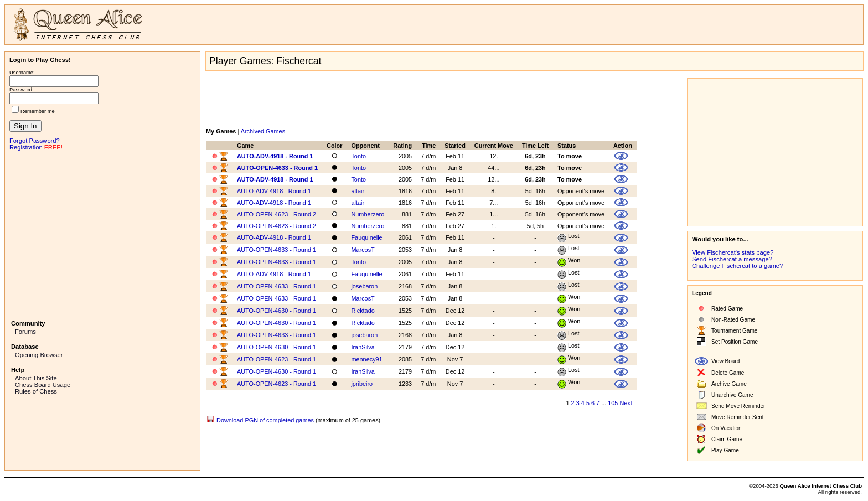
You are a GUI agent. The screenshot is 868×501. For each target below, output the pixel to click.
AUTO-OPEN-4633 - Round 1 (277, 168)
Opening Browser (39, 355)
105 (613, 403)
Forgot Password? (35, 141)
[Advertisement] (102, 234)
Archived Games (263, 131)
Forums (25, 332)
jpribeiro (362, 384)
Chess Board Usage (43, 385)
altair (358, 191)
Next (626, 403)
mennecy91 (366, 359)
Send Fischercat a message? (732, 259)
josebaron (364, 286)
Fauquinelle (366, 237)
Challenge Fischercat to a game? (737, 266)
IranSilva (363, 347)
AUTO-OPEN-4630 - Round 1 (277, 311)
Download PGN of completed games (265, 420)
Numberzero (368, 214)
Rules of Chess (36, 391)
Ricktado (363, 311)
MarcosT (363, 250)
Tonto (358, 156)
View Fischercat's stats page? (733, 252)
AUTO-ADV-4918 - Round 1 (275, 156)
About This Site (36, 378)
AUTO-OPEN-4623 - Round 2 (277, 214)
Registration (26, 147)
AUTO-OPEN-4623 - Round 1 (277, 359)
